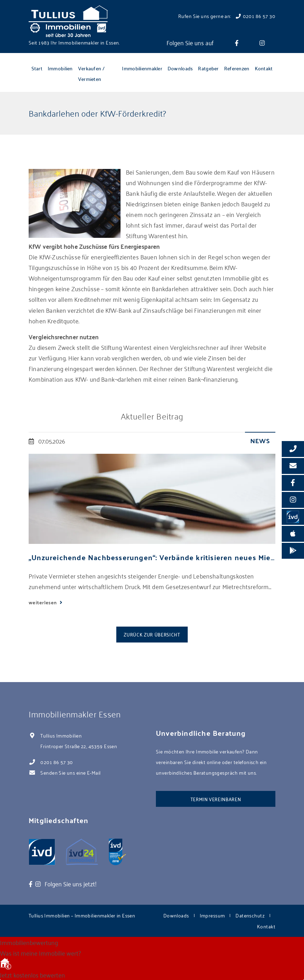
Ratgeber (208, 68)
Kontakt (264, 68)
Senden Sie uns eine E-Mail (70, 772)
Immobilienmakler (142, 68)
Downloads (180, 68)
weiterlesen (43, 602)
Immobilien (60, 68)
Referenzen (237, 68)
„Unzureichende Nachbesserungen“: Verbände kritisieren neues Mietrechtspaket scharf (152, 557)
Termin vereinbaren (216, 799)
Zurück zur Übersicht (152, 634)
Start (37, 68)
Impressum (212, 915)
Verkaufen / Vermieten (91, 74)
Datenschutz (250, 915)
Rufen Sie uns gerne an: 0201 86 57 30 (227, 16)
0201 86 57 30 (57, 762)
